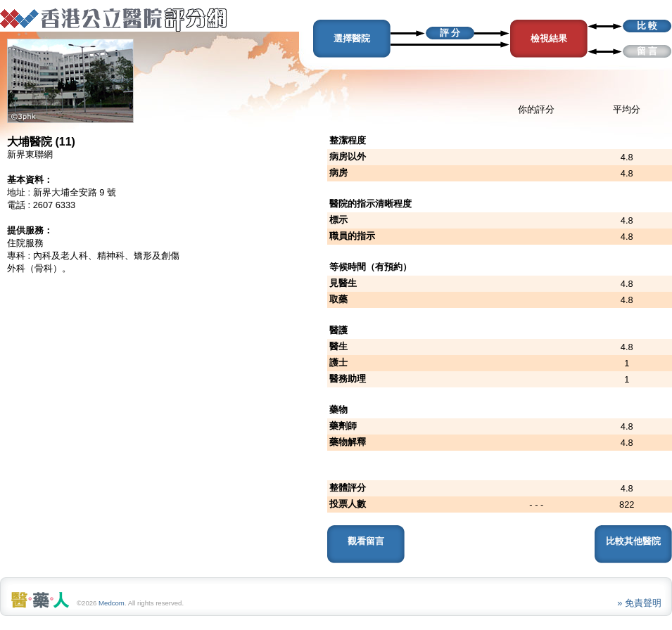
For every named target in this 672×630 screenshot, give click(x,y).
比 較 (647, 26)
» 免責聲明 (639, 603)
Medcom (112, 603)
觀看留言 (366, 541)
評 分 (450, 33)
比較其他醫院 (633, 541)
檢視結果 (549, 38)
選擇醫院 (352, 38)
